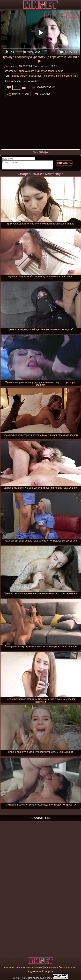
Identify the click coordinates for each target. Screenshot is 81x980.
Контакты (9, 967)
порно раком (20, 76)
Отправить (64, 163)
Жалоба (45, 94)
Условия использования (29, 967)
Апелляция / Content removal (60, 967)
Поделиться (20, 94)
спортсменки (69, 76)
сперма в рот (27, 71)
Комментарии (46, 87)
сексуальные (52, 76)
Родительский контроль (40, 971)
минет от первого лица (50, 71)
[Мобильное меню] (3, 5)
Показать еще (40, 818)
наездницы (36, 76)
